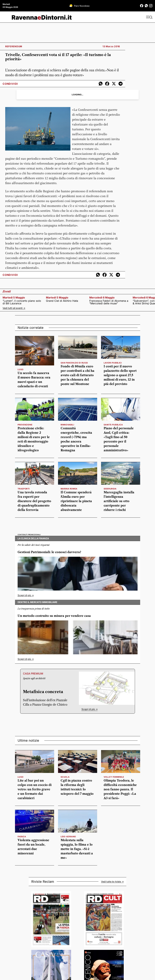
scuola (65, 777)
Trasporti (24, 489)
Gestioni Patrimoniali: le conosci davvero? (49, 552)
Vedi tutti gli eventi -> (14, 308)
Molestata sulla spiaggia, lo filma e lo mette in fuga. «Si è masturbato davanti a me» (77, 849)
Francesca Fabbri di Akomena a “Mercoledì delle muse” (109, 302)
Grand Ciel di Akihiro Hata (62, 301)
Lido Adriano (68, 837)
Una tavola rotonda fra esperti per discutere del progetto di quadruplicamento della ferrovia (34, 501)
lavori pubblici (113, 363)
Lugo (21, 369)
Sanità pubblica (113, 425)
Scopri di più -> (26, 595)
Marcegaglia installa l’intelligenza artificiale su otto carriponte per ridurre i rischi (119, 501)
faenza (22, 837)
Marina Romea (69, 489)
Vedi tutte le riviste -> (112, 882)
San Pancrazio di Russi (74, 363)
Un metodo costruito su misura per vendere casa (54, 616)
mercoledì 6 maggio (102, 298)
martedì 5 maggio (14, 298)
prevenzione (25, 425)
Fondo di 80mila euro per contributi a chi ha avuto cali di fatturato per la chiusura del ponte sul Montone (77, 375)
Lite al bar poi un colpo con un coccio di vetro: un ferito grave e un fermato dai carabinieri (35, 789)
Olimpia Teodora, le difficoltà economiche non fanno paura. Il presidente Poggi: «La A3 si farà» (120, 789)
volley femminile (114, 777)
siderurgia (110, 489)
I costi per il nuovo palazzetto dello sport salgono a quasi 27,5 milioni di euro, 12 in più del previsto (120, 375)
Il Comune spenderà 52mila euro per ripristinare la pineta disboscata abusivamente (76, 501)
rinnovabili (67, 425)
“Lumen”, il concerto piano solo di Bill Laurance (22, 302)
